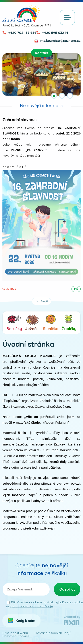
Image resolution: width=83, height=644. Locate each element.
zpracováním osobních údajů (31, 606)
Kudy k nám (25, 621)
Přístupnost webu (15, 633)
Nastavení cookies (16, 636)
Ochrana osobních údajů (53, 633)
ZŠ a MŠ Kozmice (21, 13)
